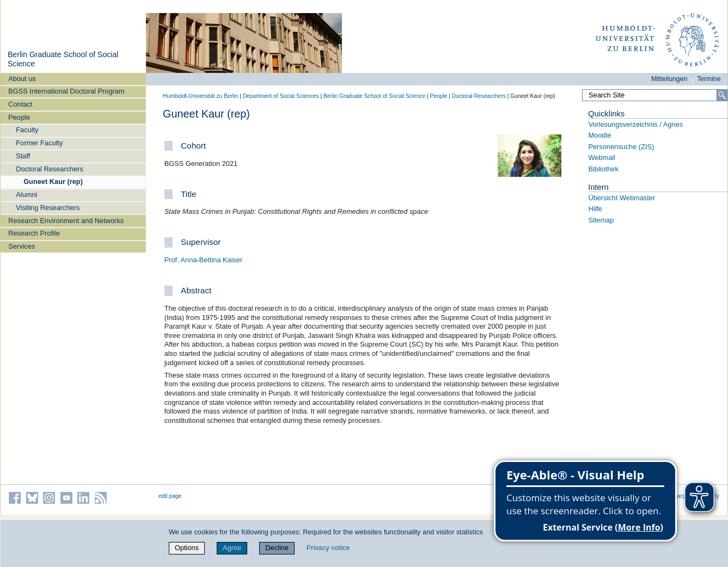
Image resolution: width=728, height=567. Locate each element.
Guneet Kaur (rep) (53, 181)
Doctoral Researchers (50, 169)
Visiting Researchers (48, 208)
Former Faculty (39, 143)
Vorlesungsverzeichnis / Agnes (635, 124)
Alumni (26, 195)
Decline (277, 548)
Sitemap (601, 220)
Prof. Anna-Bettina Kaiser (204, 260)
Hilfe (595, 209)
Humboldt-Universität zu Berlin (200, 96)
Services (22, 246)
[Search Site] (655, 95)
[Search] (722, 95)
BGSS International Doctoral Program (66, 91)
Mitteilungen (669, 79)
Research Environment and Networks (66, 221)
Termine (709, 79)
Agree (232, 548)
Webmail (602, 158)
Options (187, 548)
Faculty (27, 130)
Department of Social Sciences (281, 96)
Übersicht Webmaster (622, 198)
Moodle (599, 135)
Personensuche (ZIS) (621, 147)
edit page (170, 496)
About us (22, 79)
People (19, 117)
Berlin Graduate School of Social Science (374, 96)
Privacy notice (328, 548)
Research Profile (34, 233)
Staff (23, 156)
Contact (20, 104)
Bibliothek (603, 169)
